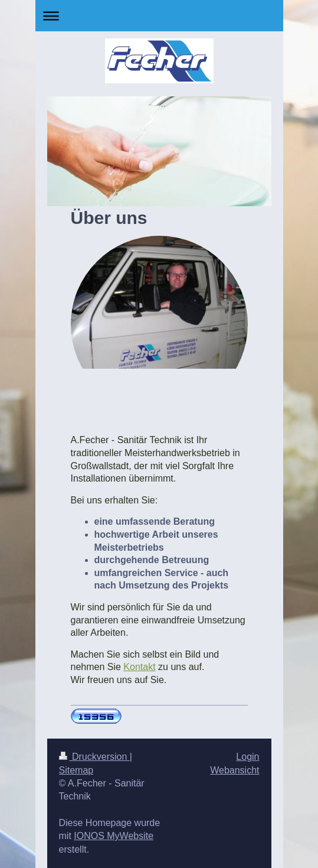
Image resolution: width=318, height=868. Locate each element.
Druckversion (94, 757)
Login (247, 757)
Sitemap (76, 770)
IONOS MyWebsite (114, 836)
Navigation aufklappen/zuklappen (159, 16)
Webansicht (235, 770)
